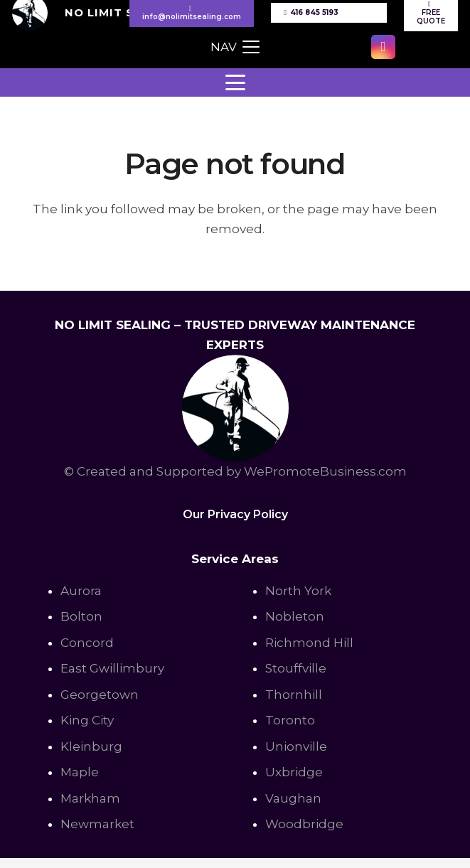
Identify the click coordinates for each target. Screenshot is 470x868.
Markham (90, 798)
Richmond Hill (309, 643)
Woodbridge (304, 824)
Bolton (81, 616)
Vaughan (293, 798)
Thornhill (294, 695)
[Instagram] (383, 47)
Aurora (81, 591)
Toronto (290, 720)
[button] (235, 47)
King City (87, 720)
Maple (80, 772)
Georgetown (100, 695)
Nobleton (295, 616)
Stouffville (296, 668)
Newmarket (97, 824)
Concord (87, 643)
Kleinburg (91, 746)
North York (298, 591)
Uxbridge (294, 772)
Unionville (296, 746)
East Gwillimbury (112, 668)
